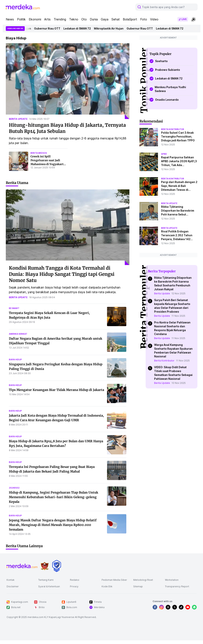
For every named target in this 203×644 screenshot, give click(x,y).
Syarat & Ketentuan (49, 586)
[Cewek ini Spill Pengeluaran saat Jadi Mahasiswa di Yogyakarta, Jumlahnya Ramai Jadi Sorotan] (19, 161)
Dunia (94, 19)
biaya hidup (15, 360)
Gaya (105, 19)
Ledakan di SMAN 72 (78, 28)
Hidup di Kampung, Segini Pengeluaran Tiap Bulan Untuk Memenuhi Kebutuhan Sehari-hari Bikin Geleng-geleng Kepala (54, 497)
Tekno (74, 19)
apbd (164, 154)
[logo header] (23, 7)
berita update (18, 119)
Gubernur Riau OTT (48, 28)
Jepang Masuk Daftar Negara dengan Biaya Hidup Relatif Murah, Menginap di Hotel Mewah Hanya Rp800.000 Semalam (53, 525)
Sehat (116, 19)
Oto (84, 19)
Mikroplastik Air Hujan (110, 28)
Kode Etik (107, 586)
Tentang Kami (46, 580)
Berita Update (162, 293)
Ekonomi (35, 19)
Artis (47, 19)
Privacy (74, 586)
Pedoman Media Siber (114, 580)
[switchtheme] (194, 19)
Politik (21, 19)
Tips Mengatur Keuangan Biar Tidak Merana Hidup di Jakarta (56, 390)
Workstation (172, 580)
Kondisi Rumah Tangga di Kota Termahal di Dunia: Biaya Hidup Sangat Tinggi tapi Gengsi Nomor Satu (62, 274)
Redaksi (75, 580)
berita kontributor (173, 129)
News (10, 19)
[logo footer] (22, 566)
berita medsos (39, 153)
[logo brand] (45, 566)
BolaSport (130, 19)
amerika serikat (18, 334)
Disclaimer (13, 586)
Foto (144, 19)
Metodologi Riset (143, 580)
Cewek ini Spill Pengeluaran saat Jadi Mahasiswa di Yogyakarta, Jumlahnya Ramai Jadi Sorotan (48, 164)
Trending (60, 19)
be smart (14, 308)
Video (154, 19)
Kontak (11, 580)
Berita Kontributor (164, 361)
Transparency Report (177, 586)
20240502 (14, 488)
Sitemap (138, 586)
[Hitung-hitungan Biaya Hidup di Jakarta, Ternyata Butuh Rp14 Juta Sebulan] (68, 81)
